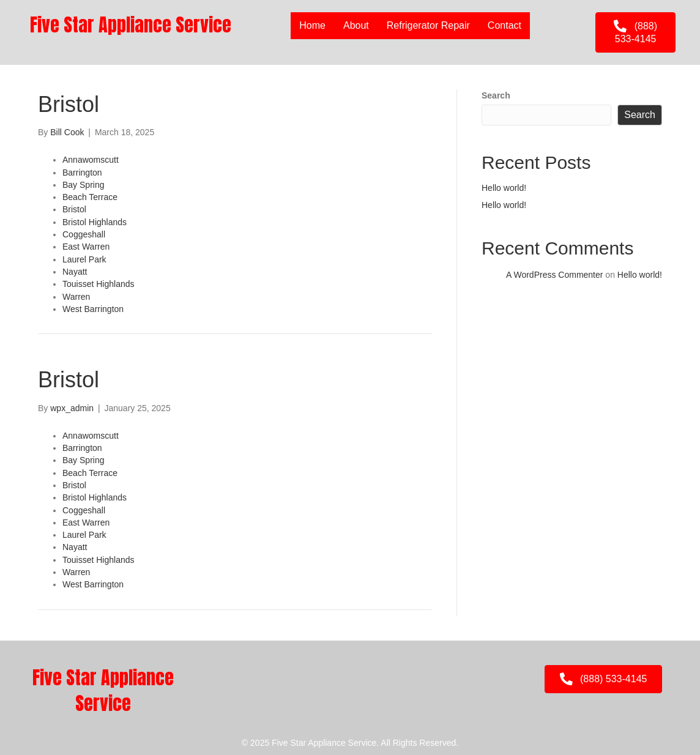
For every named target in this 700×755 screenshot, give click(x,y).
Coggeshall (84, 234)
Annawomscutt (91, 160)
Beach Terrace (90, 197)
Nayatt (75, 272)
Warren (76, 297)
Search (496, 95)
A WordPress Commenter (554, 275)
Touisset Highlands (99, 284)
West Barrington (93, 309)
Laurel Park (84, 259)
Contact (505, 25)
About (356, 25)
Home (312, 25)
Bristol (74, 209)
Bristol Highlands (95, 222)
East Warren (86, 247)
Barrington (82, 173)
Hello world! (504, 188)
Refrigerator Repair (428, 25)
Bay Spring (83, 185)
